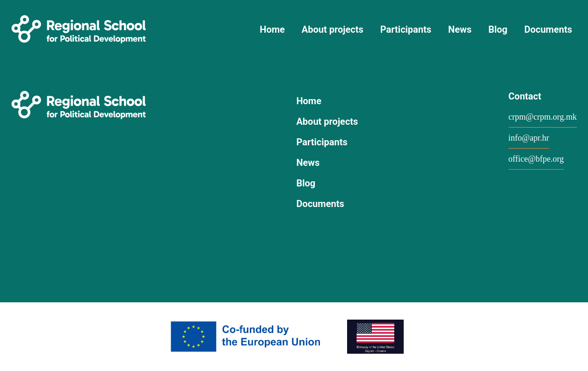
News (460, 29)
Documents (548, 29)
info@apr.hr (529, 138)
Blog (498, 29)
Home (272, 29)
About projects (333, 29)
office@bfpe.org (536, 159)
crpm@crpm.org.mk (543, 117)
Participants (406, 29)
